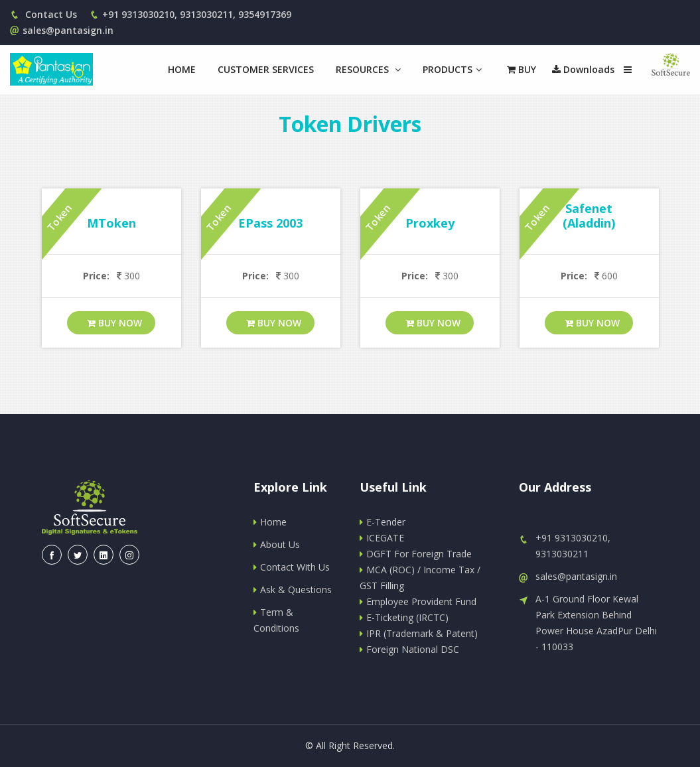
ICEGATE (382, 538)
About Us (277, 544)
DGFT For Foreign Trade (416, 554)
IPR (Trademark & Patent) (419, 633)
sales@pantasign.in (62, 30)
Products (452, 69)
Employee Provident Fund (418, 601)
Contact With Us (292, 567)
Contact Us (43, 14)
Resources (368, 69)
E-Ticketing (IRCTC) (404, 617)
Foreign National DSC (409, 649)
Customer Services (266, 69)
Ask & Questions (293, 590)
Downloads (583, 69)
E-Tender (383, 522)
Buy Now (114, 323)
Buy (522, 69)
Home (182, 69)
